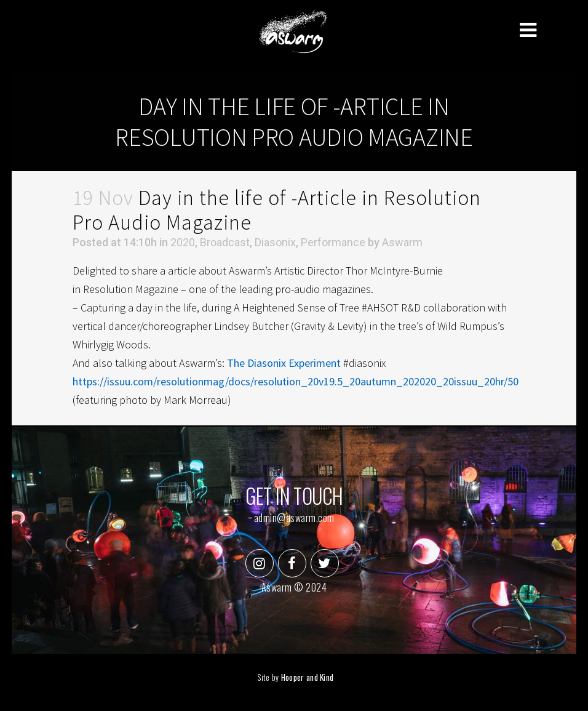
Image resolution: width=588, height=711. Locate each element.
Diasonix (275, 242)
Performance (333, 242)
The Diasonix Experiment (284, 363)
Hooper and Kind (308, 677)
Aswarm (402, 242)
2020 (183, 242)
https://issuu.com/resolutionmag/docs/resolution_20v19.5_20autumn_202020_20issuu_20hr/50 (296, 381)
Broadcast (225, 242)
